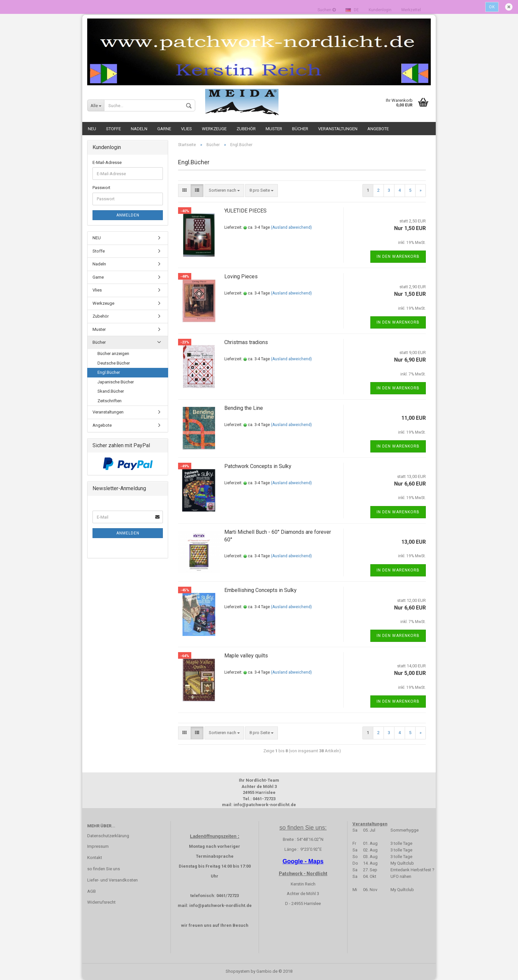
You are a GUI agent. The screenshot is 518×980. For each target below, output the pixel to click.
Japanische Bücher (116, 382)
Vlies (186, 129)
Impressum (98, 846)
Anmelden (128, 215)
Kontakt (95, 858)
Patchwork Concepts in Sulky (258, 466)
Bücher (300, 129)
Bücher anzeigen (113, 353)
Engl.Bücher (109, 372)
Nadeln (139, 129)
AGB (92, 891)
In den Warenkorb (398, 256)
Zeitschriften (110, 401)
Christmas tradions (246, 342)
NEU (92, 129)
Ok (492, 7)
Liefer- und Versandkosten (112, 880)
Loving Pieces (241, 276)
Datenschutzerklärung (108, 836)
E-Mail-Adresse (107, 162)
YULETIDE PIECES (245, 211)
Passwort (101, 188)
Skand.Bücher (111, 391)
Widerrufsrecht (101, 902)
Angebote (378, 129)
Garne (164, 129)
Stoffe (113, 129)
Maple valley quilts (246, 656)
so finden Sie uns (104, 869)
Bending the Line (244, 408)
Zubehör (246, 129)
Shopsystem (238, 971)
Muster (274, 129)
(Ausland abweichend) (291, 227)
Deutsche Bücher (114, 363)
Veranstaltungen (338, 129)
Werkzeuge (214, 129)
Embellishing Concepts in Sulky (260, 590)
